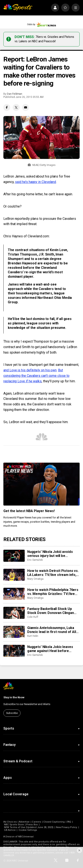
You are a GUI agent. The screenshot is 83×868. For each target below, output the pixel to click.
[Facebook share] (7, 107)
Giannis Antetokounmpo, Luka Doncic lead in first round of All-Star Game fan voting (52, 630)
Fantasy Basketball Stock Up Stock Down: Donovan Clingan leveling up (51, 611)
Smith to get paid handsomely (44, 347)
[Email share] (26, 107)
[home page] (18, 8)
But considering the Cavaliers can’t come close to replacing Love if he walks (36, 376)
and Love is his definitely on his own (30, 370)
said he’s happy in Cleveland (35, 182)
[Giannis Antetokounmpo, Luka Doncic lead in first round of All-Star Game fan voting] (14, 632)
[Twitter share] (16, 107)
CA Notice (10, 830)
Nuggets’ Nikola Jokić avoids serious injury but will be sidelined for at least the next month (50, 554)
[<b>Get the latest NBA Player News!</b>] (41, 484)
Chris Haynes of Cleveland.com (26, 236)
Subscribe (12, 713)
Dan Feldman (15, 94)
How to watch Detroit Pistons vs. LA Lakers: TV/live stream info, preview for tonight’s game (53, 573)
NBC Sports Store (14, 825)
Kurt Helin (33, 636)
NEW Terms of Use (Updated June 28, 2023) (29, 827)
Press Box (32, 825)
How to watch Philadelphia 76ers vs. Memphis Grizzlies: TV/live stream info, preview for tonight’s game (53, 592)
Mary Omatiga (35, 579)
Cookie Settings (28, 830)
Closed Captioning (54, 822)
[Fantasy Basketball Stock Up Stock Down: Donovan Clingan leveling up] (14, 613)
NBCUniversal (26, 837)
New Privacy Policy (67, 827)
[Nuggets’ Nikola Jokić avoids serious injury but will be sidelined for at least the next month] (14, 556)
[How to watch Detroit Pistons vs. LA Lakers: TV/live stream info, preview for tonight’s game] (14, 575)
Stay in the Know (14, 697)
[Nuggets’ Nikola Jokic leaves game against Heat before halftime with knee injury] (14, 651)
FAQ (69, 822)
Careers (36, 822)
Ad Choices (10, 822)
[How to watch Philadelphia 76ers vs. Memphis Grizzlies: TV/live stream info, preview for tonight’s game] (14, 594)
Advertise (24, 822)
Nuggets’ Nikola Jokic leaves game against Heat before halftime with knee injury (50, 649)
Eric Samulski (35, 560)
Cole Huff (33, 617)
